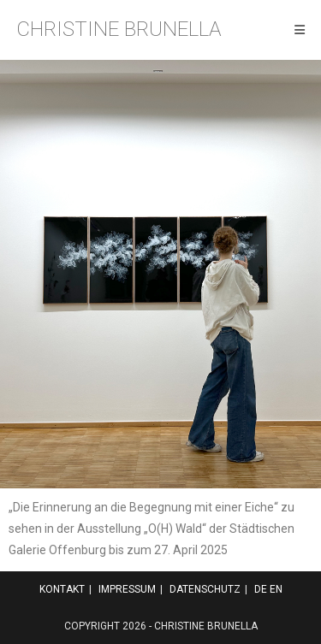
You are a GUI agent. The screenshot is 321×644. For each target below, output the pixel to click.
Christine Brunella (119, 29)
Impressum (127, 589)
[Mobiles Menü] (300, 30)
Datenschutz (205, 589)
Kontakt (62, 589)
